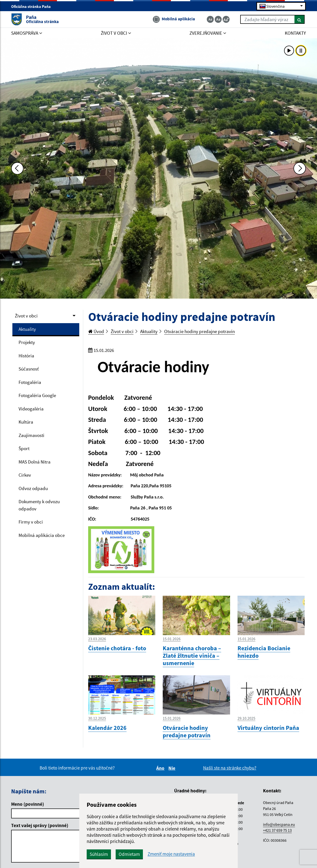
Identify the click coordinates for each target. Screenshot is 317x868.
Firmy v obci (31, 522)
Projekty (27, 342)
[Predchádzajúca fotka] (17, 168)
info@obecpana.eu (279, 824)
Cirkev (25, 475)
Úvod (96, 331)
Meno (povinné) (28, 804)
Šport (24, 448)
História (26, 356)
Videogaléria (31, 409)
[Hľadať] (300, 19)
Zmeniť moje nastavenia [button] (171, 854)
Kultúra (26, 422)
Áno (161, 768)
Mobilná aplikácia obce (42, 535)
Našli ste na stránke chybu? (230, 768)
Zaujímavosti (31, 435)
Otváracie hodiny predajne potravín (199, 331)
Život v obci (26, 316)
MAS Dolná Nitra (35, 462)
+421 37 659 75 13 (277, 830)
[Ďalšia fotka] (300, 168)
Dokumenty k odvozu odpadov (39, 505)
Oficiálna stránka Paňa (33, 6)
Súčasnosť (29, 369)
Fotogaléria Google (37, 395)
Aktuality (27, 329)
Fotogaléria (30, 382)
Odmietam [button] (129, 854)
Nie (173, 768)
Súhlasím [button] (99, 854)
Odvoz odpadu (33, 488)
